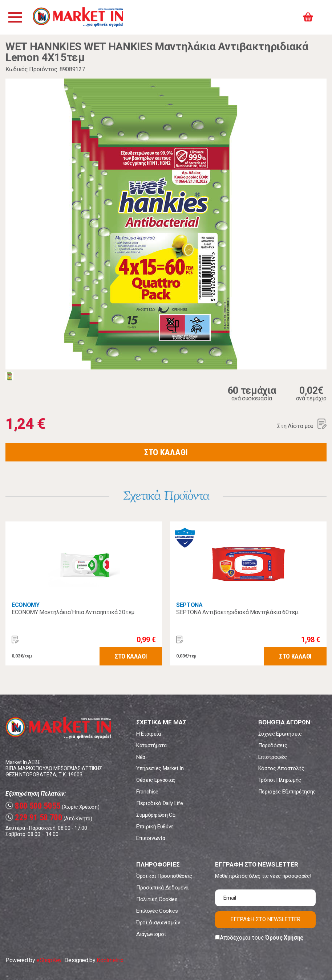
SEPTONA (189, 605)
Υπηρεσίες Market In (160, 768)
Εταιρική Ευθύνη (155, 827)
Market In (79, 17)
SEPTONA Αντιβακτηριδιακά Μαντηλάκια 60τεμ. (238, 612)
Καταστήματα (151, 745)
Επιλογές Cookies (157, 911)
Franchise (147, 792)
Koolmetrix (110, 960)
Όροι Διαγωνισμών (158, 923)
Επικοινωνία (151, 838)
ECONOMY (26, 605)
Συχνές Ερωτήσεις (280, 734)
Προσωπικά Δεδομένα (162, 888)
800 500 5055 (33, 806)
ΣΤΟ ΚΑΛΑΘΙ (166, 452)
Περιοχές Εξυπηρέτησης (287, 792)
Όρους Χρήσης (284, 938)
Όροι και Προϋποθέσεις (164, 876)
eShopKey (49, 960)
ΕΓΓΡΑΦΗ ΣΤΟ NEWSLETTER (266, 919)
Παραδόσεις (273, 745)
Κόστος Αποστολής (281, 768)
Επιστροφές (273, 757)
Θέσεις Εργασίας (156, 780)
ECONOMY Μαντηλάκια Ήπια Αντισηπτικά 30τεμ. (74, 612)
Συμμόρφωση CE (156, 815)
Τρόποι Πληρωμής (280, 780)
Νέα (141, 757)
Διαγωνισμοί (151, 934)
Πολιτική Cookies (157, 899)
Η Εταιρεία (149, 734)
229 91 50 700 (34, 818)
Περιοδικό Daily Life (160, 803)
